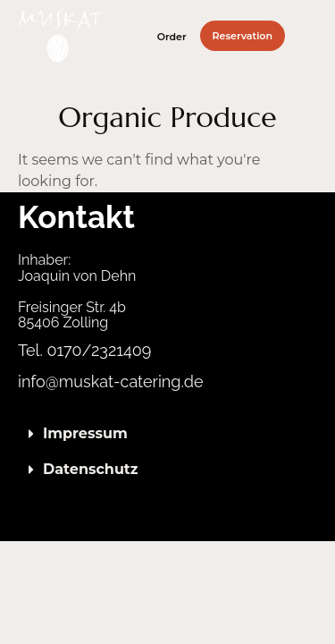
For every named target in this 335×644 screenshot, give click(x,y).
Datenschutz (91, 469)
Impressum (85, 433)
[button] (312, 36)
